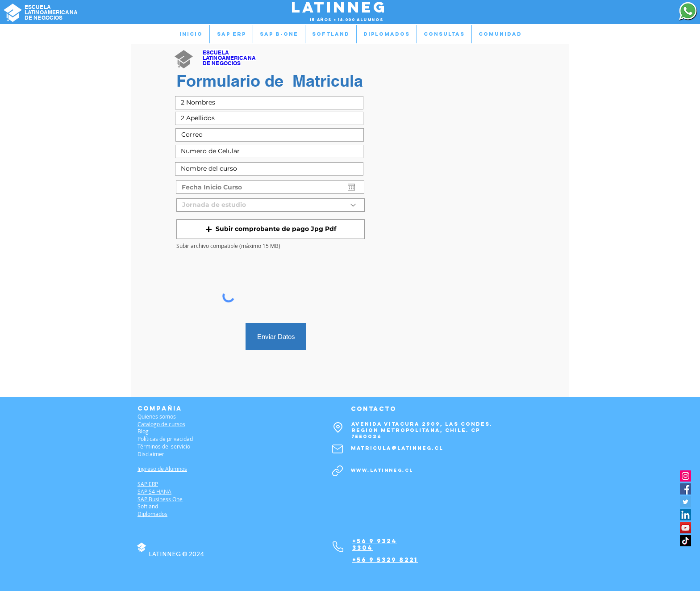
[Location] (338, 428)
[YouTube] (685, 528)
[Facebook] (685, 489)
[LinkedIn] (685, 515)
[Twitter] (685, 502)
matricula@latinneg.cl (397, 448)
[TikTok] (685, 541)
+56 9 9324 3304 (375, 545)
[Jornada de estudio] (271, 205)
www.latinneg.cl (382, 470)
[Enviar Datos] (276, 336)
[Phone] (338, 547)
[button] (271, 229)
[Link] (337, 471)
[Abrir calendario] (351, 187)
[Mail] (337, 449)
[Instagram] (685, 476)
